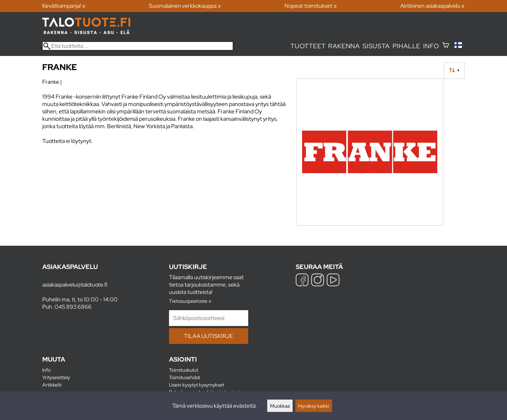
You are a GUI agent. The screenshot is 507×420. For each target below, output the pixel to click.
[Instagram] (318, 281)
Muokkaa (280, 406)
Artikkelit (52, 385)
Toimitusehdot (184, 377)
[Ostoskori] (446, 46)
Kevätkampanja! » (64, 6)
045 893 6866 (73, 307)
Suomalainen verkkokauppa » (185, 6)
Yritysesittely (56, 377)
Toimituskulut (184, 370)
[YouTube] (333, 281)
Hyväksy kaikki (314, 406)
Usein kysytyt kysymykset (197, 385)
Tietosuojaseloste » (190, 301)
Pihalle (407, 46)
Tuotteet (308, 46)
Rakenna (344, 46)
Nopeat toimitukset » (311, 6)
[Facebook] (302, 281)
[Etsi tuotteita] (138, 46)
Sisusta (376, 46)
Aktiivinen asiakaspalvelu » (433, 6)
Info (431, 46)
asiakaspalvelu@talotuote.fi (75, 285)
